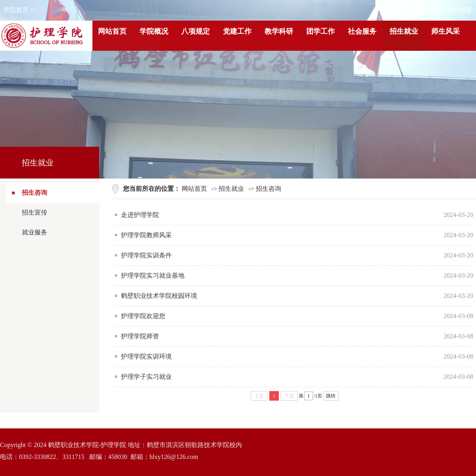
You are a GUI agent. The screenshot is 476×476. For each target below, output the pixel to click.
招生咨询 (35, 193)
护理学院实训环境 (146, 356)
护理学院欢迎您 (143, 316)
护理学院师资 (140, 336)
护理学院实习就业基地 (153, 275)
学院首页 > (18, 10)
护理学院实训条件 (146, 255)
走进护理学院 (140, 215)
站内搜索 (459, 10)
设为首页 (393, 10)
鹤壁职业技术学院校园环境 (159, 296)
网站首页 (194, 189)
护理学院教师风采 (146, 235)
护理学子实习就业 (146, 377)
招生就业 (231, 189)
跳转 (331, 396)
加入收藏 (426, 10)
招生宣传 (35, 212)
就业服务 (35, 232)
